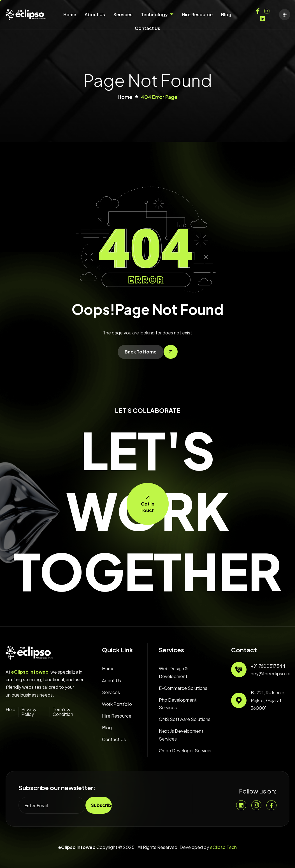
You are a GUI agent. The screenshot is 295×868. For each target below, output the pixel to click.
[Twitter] (263, 17)
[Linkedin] (241, 805)
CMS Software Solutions (185, 719)
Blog (226, 14)
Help (11, 709)
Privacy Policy (29, 712)
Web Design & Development (173, 672)
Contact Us (147, 28)
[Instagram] (267, 10)
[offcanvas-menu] (285, 15)
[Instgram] (256, 805)
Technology (157, 14)
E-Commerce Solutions (183, 688)
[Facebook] (258, 10)
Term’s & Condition (63, 712)
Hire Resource (197, 14)
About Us (95, 14)
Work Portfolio (117, 704)
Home (70, 14)
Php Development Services (178, 704)
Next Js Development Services (181, 735)
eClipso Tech (223, 847)
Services (123, 14)
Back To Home (141, 352)
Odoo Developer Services (186, 751)
